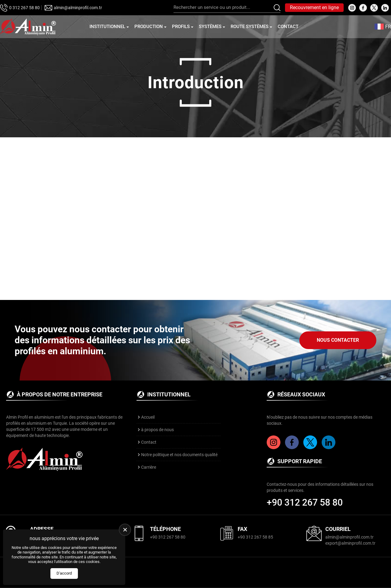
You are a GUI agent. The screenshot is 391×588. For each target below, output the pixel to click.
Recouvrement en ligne (314, 7)
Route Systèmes (250, 27)
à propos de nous (157, 430)
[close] (125, 530)
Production (149, 27)
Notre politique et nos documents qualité (179, 455)
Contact (288, 27)
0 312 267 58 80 (24, 8)
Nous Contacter (338, 340)
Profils (181, 27)
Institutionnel (107, 27)
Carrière (149, 467)
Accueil (148, 417)
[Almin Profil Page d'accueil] (28, 27)
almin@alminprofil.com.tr (78, 8)
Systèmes (210, 27)
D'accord (64, 573)
